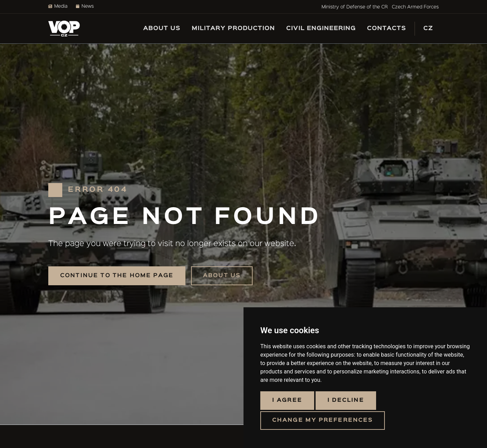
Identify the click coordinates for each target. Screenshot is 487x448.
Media (58, 6)
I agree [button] (287, 400)
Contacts (387, 29)
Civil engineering (321, 29)
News (85, 6)
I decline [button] (346, 400)
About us (162, 29)
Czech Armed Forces (415, 7)
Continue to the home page (117, 276)
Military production (233, 29)
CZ (428, 29)
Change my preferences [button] (323, 420)
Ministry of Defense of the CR (355, 7)
